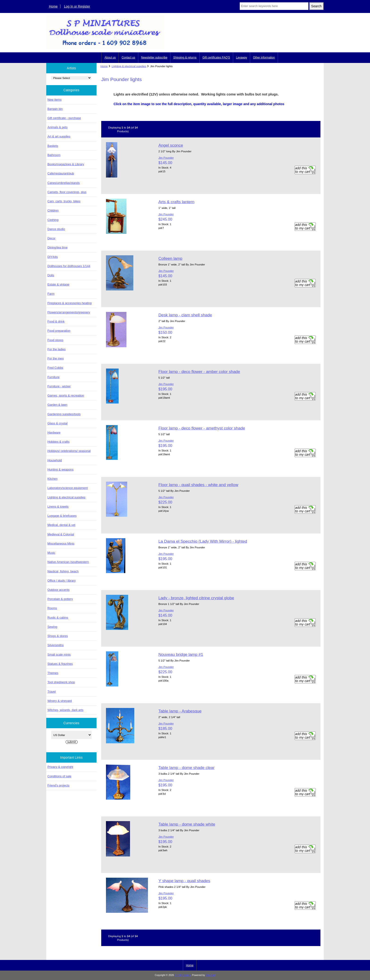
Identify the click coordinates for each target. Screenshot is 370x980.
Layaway (242, 58)
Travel (52, 692)
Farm (51, 294)
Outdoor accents (59, 590)
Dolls (51, 275)
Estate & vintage (58, 284)
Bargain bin (55, 109)
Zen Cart (211, 975)
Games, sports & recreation (66, 395)
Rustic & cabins (58, 618)
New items (55, 100)
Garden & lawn (57, 405)
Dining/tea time (57, 247)
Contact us (128, 58)
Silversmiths (56, 645)
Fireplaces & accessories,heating (69, 303)
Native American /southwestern (68, 562)
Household (55, 460)
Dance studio (56, 229)
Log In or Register (77, 6)
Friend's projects (58, 785)
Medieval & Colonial (61, 534)
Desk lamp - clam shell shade (185, 315)
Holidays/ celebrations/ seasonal (69, 451)
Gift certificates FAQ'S (216, 58)
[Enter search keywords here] (274, 6)
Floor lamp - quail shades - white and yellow (198, 485)
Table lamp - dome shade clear (186, 768)
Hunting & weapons (61, 469)
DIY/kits (53, 257)
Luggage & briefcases (62, 516)
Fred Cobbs (55, 368)
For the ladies (57, 349)
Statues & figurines (60, 664)
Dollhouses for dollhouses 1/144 (69, 266)
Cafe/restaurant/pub (61, 173)
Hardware (54, 432)
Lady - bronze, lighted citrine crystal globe (196, 598)
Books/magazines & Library (66, 164)
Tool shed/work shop (61, 682)
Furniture (53, 377)
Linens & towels (58, 507)
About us (110, 58)
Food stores (55, 340)
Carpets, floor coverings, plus (67, 192)
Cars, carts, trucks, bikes (64, 201)
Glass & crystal (57, 423)
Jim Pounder (166, 158)
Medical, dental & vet (61, 525)
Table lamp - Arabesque (180, 711)
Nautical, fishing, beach (63, 571)
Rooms (52, 608)
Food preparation (59, 331)
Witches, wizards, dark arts (65, 710)
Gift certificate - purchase (64, 118)
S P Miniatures (183, 975)
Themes (53, 673)
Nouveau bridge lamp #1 (181, 654)
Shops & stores (58, 636)
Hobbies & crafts (59, 442)
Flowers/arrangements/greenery (69, 312)
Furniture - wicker (59, 386)
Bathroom (54, 155)
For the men (56, 358)
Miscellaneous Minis (61, 544)
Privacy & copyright (60, 767)
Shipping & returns (185, 58)
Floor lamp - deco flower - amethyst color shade (202, 428)
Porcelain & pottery (60, 599)
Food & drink (56, 321)
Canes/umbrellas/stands (64, 183)
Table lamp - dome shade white (187, 824)
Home (53, 6)
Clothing (53, 220)
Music (51, 553)
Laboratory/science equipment (68, 488)
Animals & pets (57, 127)
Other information (264, 58)
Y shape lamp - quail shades (184, 881)
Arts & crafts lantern (176, 202)
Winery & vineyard (60, 701)
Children (53, 210)
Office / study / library (62, 581)
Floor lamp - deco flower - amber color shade (199, 372)
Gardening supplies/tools (64, 414)
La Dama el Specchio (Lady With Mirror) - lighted (203, 541)
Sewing (52, 627)
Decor (51, 238)
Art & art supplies (59, 136)
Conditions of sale (59, 776)
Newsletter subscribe (154, 58)
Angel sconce (171, 145)
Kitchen (53, 479)
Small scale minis (59, 655)
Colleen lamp (170, 258)
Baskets (53, 146)
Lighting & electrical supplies (129, 66)
